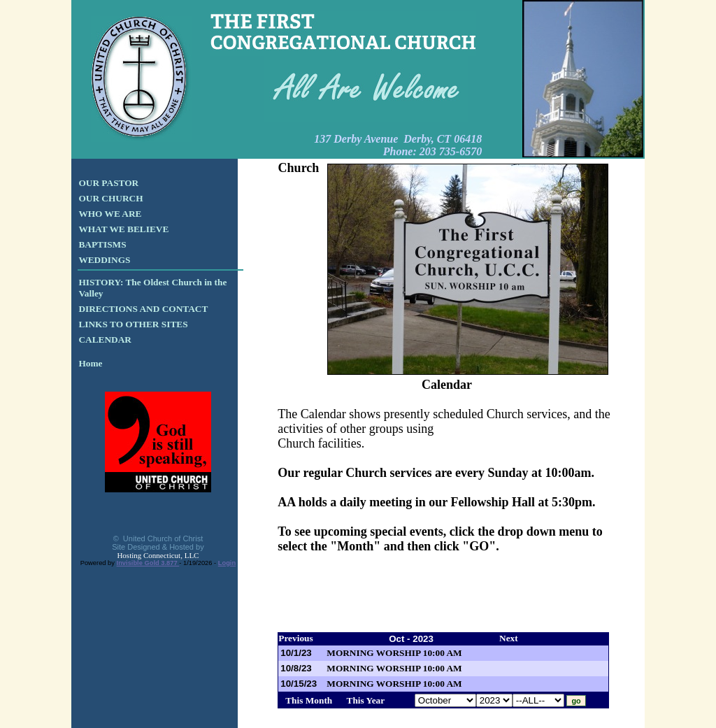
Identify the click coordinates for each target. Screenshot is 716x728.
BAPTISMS (102, 244)
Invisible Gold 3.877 (148, 563)
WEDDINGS (104, 260)
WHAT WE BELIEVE (123, 229)
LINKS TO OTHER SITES (133, 324)
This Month (309, 700)
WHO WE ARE (110, 214)
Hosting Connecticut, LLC (158, 555)
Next (509, 638)
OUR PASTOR (108, 183)
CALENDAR (105, 340)
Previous (295, 638)
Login (227, 563)
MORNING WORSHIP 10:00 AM (394, 653)
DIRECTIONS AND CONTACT (143, 309)
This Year (366, 700)
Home (90, 363)
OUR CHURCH (110, 198)
